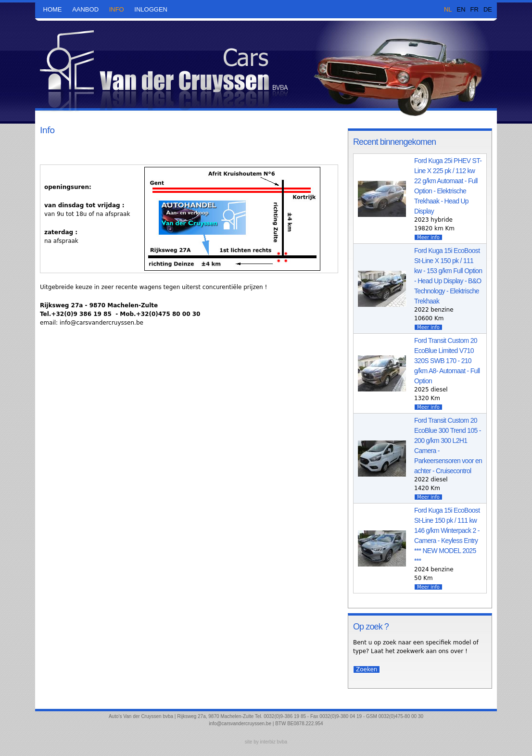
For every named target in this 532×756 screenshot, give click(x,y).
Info (117, 9)
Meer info (428, 237)
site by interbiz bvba (266, 742)
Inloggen (151, 9)
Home (53, 9)
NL (448, 9)
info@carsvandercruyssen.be (240, 724)
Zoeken (367, 669)
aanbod (85, 9)
